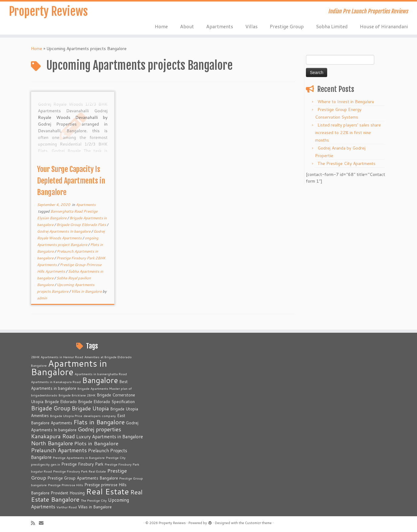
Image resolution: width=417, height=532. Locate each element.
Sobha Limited (332, 26)
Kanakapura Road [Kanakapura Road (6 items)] (53, 436)
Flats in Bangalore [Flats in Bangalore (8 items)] (99, 422)
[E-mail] (43, 523)
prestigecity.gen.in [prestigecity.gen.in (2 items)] (46, 464)
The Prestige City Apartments (346, 163)
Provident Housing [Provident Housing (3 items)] (68, 493)
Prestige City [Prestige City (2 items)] (116, 458)
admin (42, 298)
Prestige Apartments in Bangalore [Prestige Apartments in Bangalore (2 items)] (79, 458)
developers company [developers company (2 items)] (100, 416)
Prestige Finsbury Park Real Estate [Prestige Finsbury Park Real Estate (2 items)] (80, 471)
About (187, 26)
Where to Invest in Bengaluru (346, 102)
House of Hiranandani (384, 26)
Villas (251, 26)
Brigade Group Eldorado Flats (82, 225)
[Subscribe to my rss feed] (35, 523)
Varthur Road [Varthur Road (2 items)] (67, 507)
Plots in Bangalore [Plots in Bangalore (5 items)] (96, 443)
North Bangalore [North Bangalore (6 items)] (52, 443)
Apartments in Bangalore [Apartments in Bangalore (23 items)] (69, 367)
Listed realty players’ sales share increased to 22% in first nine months (348, 133)
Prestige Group (287, 26)
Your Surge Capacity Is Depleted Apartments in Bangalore (71, 181)
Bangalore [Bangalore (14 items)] (100, 380)
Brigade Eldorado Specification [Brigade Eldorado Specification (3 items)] (106, 402)
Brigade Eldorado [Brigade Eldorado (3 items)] (61, 402)
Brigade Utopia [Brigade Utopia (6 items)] (90, 408)
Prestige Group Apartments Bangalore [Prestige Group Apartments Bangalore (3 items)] (83, 478)
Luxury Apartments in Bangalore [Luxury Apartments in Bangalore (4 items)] (110, 436)
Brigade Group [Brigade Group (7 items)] (51, 408)
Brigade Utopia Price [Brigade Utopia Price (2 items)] (66, 416)
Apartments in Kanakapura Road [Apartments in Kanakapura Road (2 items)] (56, 382)
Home (161, 26)
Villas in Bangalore (87, 291)
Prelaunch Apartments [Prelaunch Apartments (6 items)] (59, 450)
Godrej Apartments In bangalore (64, 231)
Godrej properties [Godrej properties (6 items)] (99, 429)
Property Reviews (48, 12)
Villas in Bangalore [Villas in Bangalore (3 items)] (95, 507)
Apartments (220, 26)
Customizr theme (258, 523)
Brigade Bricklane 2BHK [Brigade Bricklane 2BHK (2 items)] (77, 395)
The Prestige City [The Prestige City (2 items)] (94, 500)
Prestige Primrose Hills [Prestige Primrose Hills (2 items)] (66, 485)
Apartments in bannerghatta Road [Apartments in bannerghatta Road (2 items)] (101, 374)
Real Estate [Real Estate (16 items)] (107, 491)
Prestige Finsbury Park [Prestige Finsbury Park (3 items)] (82, 464)
